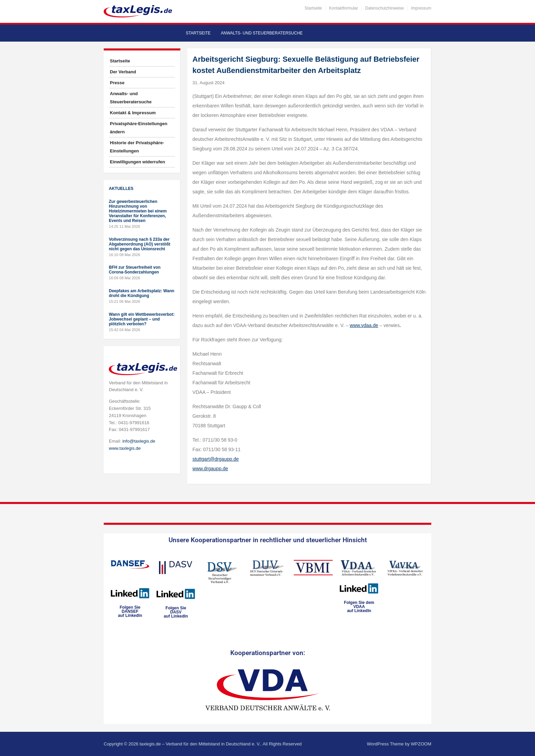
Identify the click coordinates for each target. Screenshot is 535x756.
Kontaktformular (344, 8)
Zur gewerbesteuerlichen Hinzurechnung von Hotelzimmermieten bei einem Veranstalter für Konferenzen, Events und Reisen (138, 211)
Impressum (421, 8)
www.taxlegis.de (125, 448)
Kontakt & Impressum (133, 113)
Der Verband (123, 72)
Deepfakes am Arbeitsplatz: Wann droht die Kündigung (142, 293)
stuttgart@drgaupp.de (216, 459)
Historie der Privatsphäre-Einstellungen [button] (137, 147)
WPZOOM (421, 744)
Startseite (313, 8)
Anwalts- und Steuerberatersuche (262, 33)
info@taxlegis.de (139, 441)
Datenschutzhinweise (384, 8)
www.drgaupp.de (210, 469)
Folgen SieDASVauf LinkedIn (176, 612)
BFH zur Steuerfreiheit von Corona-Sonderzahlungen (135, 270)
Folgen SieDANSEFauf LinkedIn (130, 611)
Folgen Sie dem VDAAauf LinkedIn (359, 607)
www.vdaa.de (364, 325)
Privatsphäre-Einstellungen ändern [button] (139, 128)
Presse (117, 83)
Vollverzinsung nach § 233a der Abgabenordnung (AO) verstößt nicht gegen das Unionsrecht (140, 244)
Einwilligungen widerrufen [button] (138, 162)
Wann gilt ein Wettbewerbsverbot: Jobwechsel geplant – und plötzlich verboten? (142, 319)
